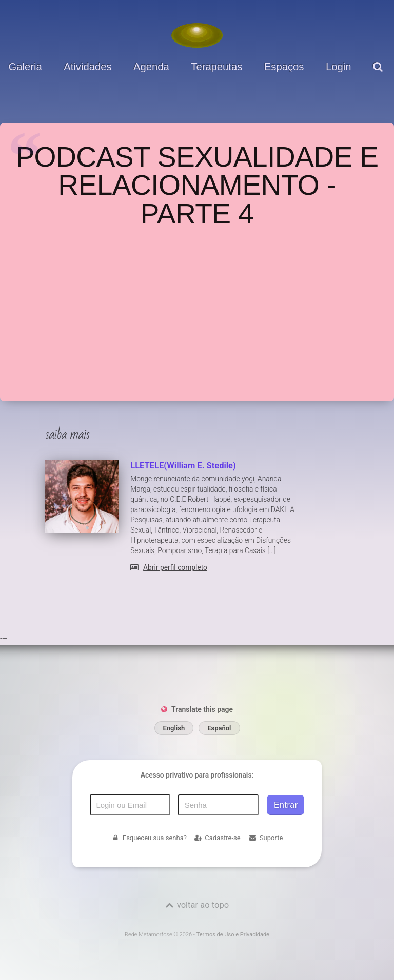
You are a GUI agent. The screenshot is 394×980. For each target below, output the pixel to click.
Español (219, 728)
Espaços (284, 67)
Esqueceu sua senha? (149, 838)
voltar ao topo (203, 905)
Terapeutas (216, 67)
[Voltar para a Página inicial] (197, 35)
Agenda (151, 67)
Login (338, 67)
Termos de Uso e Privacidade (233, 935)
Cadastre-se (218, 838)
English (174, 728)
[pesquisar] (379, 75)
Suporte (266, 838)
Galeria (25, 67)
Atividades (87, 67)
